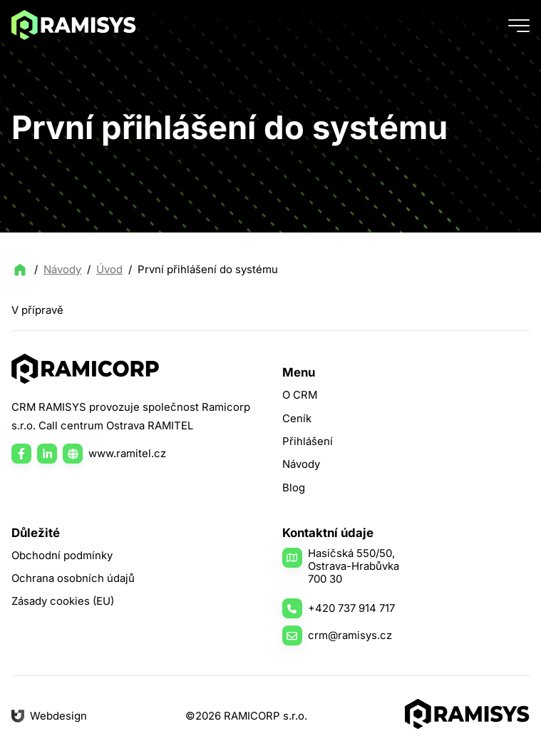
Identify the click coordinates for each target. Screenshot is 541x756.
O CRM (300, 395)
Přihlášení (308, 441)
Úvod (109, 270)
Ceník (297, 419)
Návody (62, 270)
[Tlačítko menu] (519, 25)
